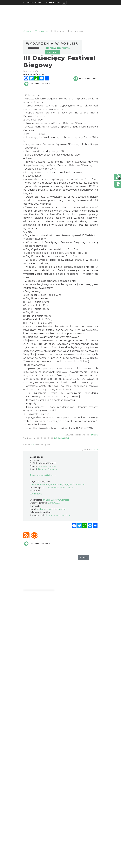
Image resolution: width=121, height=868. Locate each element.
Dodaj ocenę (62, 438)
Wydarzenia (36, 494)
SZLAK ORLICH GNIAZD (34, 3)
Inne (68, 515)
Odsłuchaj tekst (86, 79)
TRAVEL (54, 3)
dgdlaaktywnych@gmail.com (52, 509)
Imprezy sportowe (56, 515)
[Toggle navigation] (64, 3)
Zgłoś (94, 435)
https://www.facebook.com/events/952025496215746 (62, 428)
